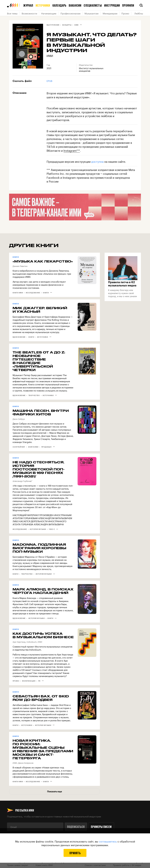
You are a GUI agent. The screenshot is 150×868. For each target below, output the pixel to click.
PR (39, 681)
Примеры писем (101, 827)
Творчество (34, 395)
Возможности (29, 13)
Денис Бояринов (26, 763)
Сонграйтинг (19, 447)
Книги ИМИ (18, 293)
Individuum (32, 642)
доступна (97, 161)
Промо (125, 13)
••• (81, 25)
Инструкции (112, 5)
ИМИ (50, 55)
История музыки (38, 529)
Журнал (28, 5)
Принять (75, 853)
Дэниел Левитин (20, 266)
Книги (46, 293)
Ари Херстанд (19, 642)
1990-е (52, 529)
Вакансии (75, 5)
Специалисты (93, 5)
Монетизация (29, 681)
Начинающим (49, 13)
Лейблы (139, 13)
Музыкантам (91, 13)
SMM (76, 25)
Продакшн (46, 447)
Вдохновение (19, 337)
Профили (128, 5)
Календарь (59, 5)
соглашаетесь (108, 841)
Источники (43, 5)
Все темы (12, 13)
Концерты (67, 25)
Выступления (53, 25)
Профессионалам (70, 13)
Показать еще (55, 791)
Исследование (33, 293)
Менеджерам (110, 13)
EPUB (49, 81)
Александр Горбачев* (22, 481)
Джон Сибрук (19, 419)
